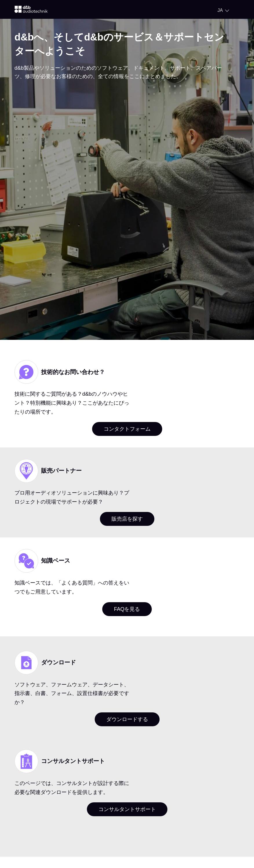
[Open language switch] (223, 10)
